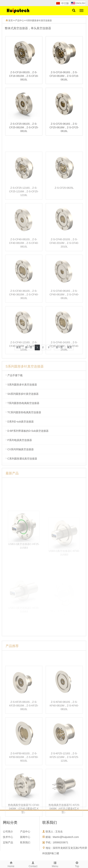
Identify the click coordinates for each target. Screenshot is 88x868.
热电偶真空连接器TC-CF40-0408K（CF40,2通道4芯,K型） (24, 823)
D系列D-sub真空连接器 (21, 422)
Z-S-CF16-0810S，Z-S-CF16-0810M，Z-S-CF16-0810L (24, 77)
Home (11, 864)
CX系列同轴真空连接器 (21, 449)
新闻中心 (25, 837)
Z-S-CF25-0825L (64, 202)
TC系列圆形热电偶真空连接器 (24, 412)
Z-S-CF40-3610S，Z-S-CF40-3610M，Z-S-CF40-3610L (24, 309)
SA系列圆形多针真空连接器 (23, 394)
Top (77, 864)
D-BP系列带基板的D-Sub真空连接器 (28, 431)
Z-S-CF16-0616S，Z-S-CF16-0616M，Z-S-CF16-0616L (64, 77)
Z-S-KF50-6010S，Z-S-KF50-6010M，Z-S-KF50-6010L (24, 772)
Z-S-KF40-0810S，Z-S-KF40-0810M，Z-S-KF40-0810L (64, 720)
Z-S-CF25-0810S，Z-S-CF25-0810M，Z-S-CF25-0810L (24, 129)
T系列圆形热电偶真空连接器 (23, 403)
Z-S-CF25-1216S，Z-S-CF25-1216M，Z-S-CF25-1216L (24, 206)
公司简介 (8, 832)
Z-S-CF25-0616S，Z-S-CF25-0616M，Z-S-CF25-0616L (64, 129)
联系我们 (25, 842)
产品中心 (20, 20)
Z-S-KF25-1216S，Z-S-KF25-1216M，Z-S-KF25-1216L (64, 772)
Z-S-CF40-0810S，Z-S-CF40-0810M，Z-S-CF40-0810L (24, 258)
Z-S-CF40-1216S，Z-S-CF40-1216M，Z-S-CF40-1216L (24, 361)
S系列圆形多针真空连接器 (39, 20)
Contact (33, 864)
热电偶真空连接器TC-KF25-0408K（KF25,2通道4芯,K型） (64, 823)
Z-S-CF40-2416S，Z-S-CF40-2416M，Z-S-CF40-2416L (64, 361)
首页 (11, 20)
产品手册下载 (15, 375)
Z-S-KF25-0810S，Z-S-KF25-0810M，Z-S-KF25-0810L (24, 720)
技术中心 (8, 837)
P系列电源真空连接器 (20, 440)
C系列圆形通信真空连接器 (22, 459)
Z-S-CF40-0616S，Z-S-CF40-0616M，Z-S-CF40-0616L (64, 309)
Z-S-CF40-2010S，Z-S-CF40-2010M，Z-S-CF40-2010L (64, 258)
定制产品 (8, 842)
